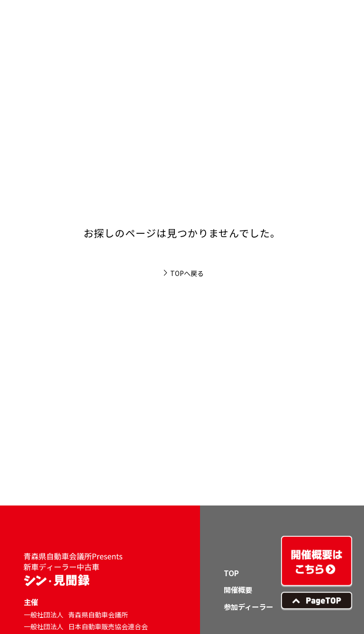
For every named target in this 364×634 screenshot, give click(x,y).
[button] (338, 26)
